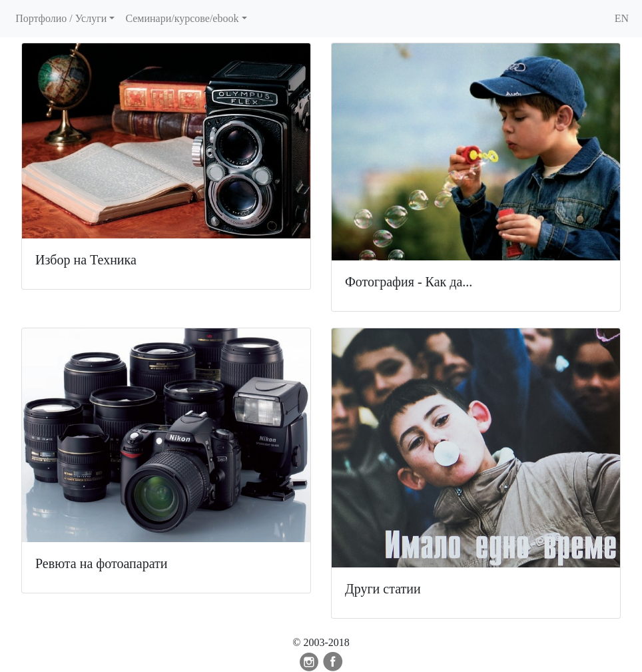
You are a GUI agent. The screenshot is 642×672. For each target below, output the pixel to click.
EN (622, 18)
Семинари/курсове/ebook (182, 18)
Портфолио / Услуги (61, 18)
